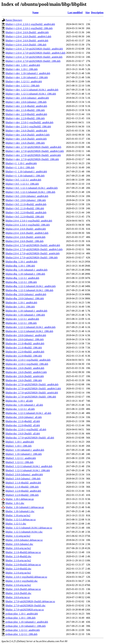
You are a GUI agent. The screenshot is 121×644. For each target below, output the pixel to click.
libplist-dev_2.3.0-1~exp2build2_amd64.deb (28, 360)
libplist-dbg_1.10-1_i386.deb (20, 266)
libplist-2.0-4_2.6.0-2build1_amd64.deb (26, 229)
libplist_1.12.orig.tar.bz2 (18, 536)
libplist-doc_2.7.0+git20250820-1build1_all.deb (30, 438)
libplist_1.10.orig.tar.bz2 (18, 515)
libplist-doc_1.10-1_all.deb (19, 401)
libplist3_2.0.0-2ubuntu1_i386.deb (23, 479)
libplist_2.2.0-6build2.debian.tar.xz (23, 565)
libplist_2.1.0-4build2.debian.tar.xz (23, 552)
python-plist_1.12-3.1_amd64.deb (23, 630)
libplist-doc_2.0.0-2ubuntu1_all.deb (24, 417)
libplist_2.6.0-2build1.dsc (18, 593)
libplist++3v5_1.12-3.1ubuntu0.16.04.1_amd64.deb (32, 188)
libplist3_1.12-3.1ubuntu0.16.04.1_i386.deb (28, 470)
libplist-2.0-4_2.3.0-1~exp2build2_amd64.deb (29, 221)
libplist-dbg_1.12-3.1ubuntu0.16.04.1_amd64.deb (31, 286)
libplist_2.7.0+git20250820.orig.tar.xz (25, 610)
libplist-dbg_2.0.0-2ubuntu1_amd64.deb (26, 294)
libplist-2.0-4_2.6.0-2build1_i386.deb (24, 241)
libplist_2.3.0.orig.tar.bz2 (18, 585)
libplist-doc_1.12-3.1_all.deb (20, 409)
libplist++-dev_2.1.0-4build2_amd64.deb (26, 106)
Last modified (75, 13)
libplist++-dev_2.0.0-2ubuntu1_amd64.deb (27, 98)
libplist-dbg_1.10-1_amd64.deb (21, 262)
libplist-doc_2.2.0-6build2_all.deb (23, 425)
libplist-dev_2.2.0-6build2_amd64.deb (25, 352)
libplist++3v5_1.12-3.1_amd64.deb (23, 180)
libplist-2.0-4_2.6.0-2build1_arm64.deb (25, 237)
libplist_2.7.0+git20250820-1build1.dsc (26, 606)
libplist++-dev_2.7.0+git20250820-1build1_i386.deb (32, 159)
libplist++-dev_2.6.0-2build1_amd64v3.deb (28, 135)
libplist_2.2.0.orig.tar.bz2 (18, 573)
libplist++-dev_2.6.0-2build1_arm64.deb (26, 139)
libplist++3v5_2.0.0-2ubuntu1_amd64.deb (27, 196)
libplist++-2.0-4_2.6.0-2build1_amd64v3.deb (28, 36)
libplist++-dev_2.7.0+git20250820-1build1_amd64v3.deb (35, 151)
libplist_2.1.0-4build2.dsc (18, 556)
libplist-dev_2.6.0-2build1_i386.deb (24, 380)
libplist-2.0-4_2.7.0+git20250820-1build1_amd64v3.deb (34, 249)
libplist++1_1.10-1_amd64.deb (21, 163)
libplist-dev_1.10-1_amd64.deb (21, 303)
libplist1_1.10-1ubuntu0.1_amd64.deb (25, 450)
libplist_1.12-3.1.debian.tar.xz (21, 520)
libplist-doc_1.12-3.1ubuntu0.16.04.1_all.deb (28, 413)
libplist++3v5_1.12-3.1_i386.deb (22, 184)
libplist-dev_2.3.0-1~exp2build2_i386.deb (27, 364)
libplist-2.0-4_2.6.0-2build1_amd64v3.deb (27, 233)
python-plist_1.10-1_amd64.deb (22, 614)
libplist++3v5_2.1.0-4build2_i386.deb (25, 208)
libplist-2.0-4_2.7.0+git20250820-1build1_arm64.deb (33, 253)
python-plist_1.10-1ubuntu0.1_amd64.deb (27, 622)
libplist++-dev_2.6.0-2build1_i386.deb (25, 143)
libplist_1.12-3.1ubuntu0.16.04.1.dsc (24, 532)
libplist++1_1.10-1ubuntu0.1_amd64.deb (26, 172)
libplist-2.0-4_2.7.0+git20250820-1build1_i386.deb (32, 258)
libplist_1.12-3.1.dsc (16, 524)
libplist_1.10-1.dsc (15, 503)
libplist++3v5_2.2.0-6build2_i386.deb (25, 217)
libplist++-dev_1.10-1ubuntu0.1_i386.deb (27, 77)
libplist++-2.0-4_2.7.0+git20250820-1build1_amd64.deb (34, 49)
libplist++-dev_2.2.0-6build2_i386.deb (25, 118)
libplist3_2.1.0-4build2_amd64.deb (23, 483)
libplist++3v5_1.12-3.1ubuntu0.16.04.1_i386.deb (30, 192)
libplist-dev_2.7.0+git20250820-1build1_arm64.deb (32, 393)
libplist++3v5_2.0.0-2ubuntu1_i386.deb (26, 200)
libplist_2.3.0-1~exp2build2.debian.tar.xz (26, 577)
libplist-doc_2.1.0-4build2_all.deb (23, 421)
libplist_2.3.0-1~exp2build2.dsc (22, 581)
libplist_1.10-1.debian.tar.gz (20, 499)
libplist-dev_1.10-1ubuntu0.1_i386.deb (25, 315)
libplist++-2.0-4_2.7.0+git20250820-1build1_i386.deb (33, 61)
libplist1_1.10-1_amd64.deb (20, 442)
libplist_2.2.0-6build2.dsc (18, 569)
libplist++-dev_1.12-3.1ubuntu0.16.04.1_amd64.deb (32, 90)
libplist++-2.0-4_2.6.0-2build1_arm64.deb (27, 41)
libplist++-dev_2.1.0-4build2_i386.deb (25, 110)
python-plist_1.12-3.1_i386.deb (21, 634)
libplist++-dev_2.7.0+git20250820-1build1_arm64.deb (33, 155)
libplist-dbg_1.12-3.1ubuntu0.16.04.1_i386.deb (29, 290)
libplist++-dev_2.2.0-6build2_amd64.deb (26, 114)
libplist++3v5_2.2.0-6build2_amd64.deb (26, 212)
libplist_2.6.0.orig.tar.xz (18, 597)
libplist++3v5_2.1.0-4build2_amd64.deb (26, 204)
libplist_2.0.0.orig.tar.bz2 (18, 548)
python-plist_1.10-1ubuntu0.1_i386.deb (26, 626)
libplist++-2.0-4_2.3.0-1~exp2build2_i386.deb (29, 28)
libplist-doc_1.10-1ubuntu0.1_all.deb (24, 405)
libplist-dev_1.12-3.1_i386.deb (21, 323)
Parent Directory (14, 20)
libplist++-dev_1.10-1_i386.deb (22, 69)
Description (97, 13)
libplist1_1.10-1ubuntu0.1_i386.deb (24, 454)
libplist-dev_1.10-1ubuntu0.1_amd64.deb (26, 311)
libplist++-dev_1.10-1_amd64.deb (23, 65)
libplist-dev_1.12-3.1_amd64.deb (22, 319)
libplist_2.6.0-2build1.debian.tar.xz (23, 589)
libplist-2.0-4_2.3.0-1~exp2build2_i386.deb (28, 225)
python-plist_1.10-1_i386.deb (20, 618)
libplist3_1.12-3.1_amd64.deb (21, 458)
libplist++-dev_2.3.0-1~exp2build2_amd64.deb (29, 122)
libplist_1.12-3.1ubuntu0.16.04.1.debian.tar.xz (29, 528)
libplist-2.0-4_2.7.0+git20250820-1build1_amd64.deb (33, 245)
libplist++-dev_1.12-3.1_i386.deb (23, 86)
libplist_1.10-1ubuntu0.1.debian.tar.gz (25, 507)
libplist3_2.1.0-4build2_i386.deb (22, 487)
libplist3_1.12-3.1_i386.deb (19, 462)
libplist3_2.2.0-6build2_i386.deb (22, 495)
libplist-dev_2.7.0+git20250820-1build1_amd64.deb (32, 384)
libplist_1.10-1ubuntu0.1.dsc (20, 511)
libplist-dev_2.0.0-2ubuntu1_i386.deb (25, 339)
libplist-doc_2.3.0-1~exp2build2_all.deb (26, 429)
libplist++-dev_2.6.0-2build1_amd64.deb (26, 131)
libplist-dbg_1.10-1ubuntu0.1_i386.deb (25, 274)
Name (35, 13)
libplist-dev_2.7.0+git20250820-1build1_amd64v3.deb (33, 389)
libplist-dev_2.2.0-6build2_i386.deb (24, 356)
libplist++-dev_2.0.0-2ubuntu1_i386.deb (26, 102)
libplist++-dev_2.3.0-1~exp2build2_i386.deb (28, 127)
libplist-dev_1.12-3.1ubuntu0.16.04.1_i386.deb (29, 331)
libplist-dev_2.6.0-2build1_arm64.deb (25, 376)
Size (88, 13)
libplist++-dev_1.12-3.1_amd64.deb (24, 81)
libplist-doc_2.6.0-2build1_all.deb (23, 434)
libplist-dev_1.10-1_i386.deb (20, 307)
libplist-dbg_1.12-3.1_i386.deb (21, 282)
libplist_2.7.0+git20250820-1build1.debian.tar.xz (30, 601)
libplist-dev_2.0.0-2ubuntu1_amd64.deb (26, 335)
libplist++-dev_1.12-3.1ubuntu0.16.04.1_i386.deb (31, 94)
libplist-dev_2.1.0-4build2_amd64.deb (25, 343)
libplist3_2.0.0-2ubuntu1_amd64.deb (24, 474)
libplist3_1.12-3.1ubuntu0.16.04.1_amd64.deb (29, 466)
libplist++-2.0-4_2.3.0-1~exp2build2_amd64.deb (30, 24)
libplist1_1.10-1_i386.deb (19, 446)
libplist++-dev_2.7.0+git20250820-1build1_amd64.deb (33, 147)
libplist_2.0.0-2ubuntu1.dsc (19, 544)
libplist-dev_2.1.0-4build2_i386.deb (24, 348)
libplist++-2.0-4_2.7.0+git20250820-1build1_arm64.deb (34, 57)
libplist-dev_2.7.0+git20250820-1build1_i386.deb (31, 397)
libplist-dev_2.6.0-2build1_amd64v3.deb (26, 372)
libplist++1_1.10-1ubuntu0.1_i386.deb (25, 176)
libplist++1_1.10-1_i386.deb (20, 167)
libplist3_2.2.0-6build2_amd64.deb (23, 491)
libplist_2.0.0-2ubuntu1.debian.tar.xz (24, 540)
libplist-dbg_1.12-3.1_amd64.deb (22, 278)
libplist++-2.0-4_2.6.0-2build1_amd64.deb (27, 32)
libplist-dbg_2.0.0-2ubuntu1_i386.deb (25, 298)
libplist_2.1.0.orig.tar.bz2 (18, 560)
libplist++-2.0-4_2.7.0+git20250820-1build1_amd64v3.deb (35, 53)
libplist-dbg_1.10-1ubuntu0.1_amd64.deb (26, 270)
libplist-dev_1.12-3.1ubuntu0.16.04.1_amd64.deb (30, 327)
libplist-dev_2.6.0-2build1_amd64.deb (25, 368)
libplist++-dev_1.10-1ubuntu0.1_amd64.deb (28, 73)
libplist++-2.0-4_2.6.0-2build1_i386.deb (26, 45)
